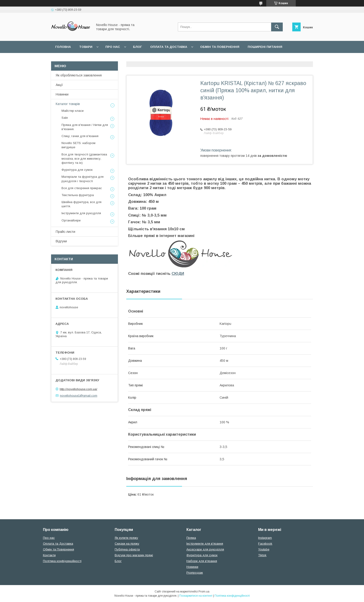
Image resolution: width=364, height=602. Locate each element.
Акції (59, 85)
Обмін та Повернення (58, 549)
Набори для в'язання (202, 561)
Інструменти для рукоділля (81, 213)
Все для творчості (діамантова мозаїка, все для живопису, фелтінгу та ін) (84, 159)
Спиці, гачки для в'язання (80, 136)
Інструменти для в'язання (205, 544)
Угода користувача (73, 59)
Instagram (265, 538)
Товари (86, 47)
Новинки (62, 94)
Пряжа (191, 538)
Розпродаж (195, 573)
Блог (137, 47)
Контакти (49, 555)
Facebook (265, 544)
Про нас (113, 47)
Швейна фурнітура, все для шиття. (81, 204)
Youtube (264, 549)
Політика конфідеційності (123, 59)
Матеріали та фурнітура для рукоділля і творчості (83, 179)
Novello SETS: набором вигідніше (78, 145)
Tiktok (262, 555)
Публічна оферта (127, 549)
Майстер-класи (73, 111)
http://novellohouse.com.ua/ (78, 389)
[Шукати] (277, 27)
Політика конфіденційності (62, 561)
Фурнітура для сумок (77, 170)
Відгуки (61, 241)
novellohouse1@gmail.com (79, 396)
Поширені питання (265, 47)
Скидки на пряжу (127, 544)
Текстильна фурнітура (78, 195)
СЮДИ (178, 274)
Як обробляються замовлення (79, 75)
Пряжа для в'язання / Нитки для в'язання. (85, 127)
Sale (65, 118)
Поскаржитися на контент (196, 596)
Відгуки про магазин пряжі (134, 555)
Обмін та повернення (220, 47)
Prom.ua (204, 592)
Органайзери (71, 220)
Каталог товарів (68, 104)
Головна (63, 47)
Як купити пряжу (126, 538)
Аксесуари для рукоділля (205, 549)
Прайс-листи (65, 232)
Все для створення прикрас (82, 188)
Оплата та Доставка (169, 47)
